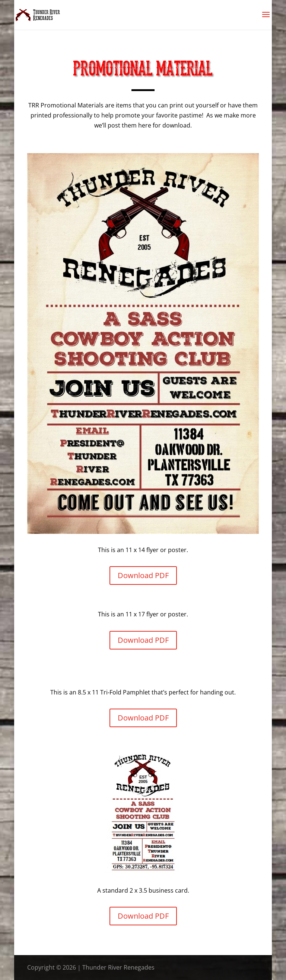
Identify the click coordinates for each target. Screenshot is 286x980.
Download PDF (143, 575)
